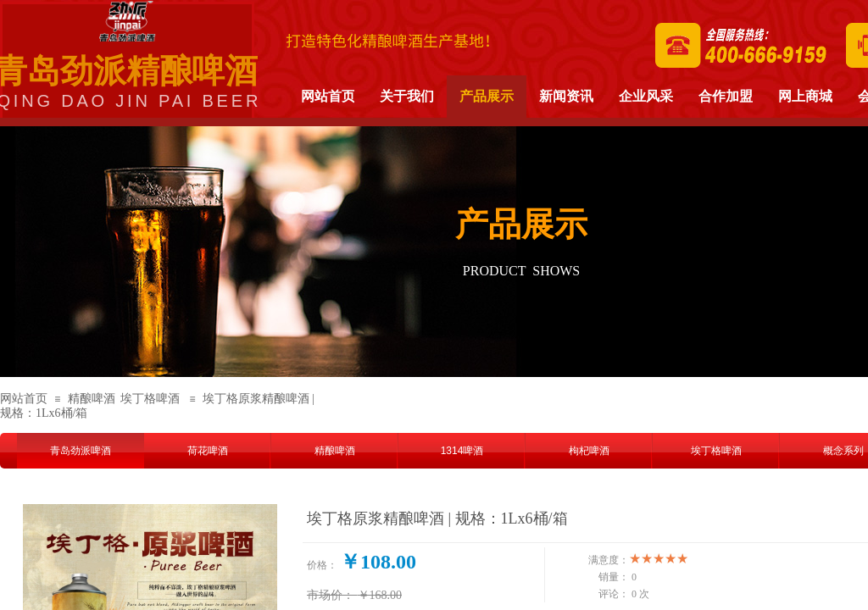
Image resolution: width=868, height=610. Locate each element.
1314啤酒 (462, 451)
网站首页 (24, 399)
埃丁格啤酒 (150, 399)
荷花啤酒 (208, 451)
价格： (322, 565)
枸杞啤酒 (589, 451)
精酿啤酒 (92, 399)
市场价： (331, 595)
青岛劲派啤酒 (81, 451)
